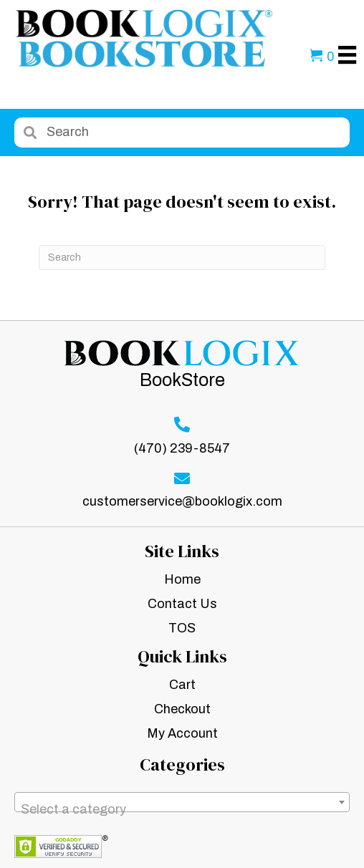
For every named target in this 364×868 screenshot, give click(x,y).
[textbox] (182, 809)
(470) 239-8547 (182, 448)
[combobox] (182, 802)
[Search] (182, 257)
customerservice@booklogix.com (182, 501)
